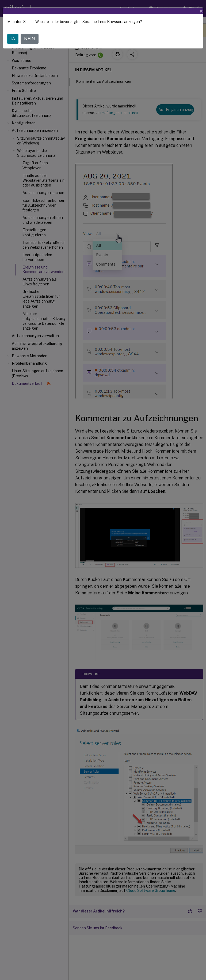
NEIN (30, 39)
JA (13, 39)
